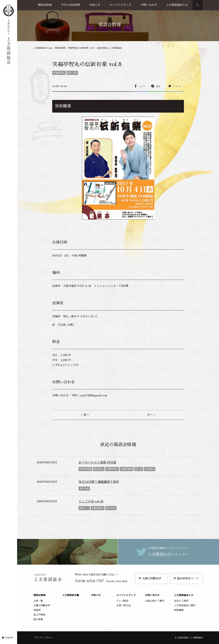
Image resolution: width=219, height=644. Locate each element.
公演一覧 (38, 601)
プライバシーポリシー (44, 638)
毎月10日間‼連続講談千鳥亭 (99, 482)
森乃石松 (84, 489)
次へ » (151, 415)
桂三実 (139, 469)
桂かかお (111, 508)
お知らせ (95, 5)
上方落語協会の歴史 (185, 605)
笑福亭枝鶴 (85, 469)
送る (158, 86)
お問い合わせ (149, 5)
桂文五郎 (72, 73)
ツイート (177, 86)
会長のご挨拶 (181, 601)
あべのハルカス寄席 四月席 (97, 463)
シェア (142, 86)
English (9, 637)
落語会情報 (45, 5)
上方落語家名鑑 (70, 595)
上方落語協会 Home (43, 48)
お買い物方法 (124, 605)
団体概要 (179, 610)
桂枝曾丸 (150, 469)
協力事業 (38, 619)
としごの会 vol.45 (91, 501)
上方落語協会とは (177, 5)
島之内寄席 (39, 615)
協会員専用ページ (186, 578)
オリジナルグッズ (120, 5)
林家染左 (99, 469)
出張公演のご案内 (155, 601)
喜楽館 (37, 610)
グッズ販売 (122, 601)
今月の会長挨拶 (70, 5)
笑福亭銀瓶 (127, 469)
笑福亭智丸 (59, 73)
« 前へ (85, 415)
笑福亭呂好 (112, 469)
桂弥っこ (84, 508)
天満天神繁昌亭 (150, 578)
